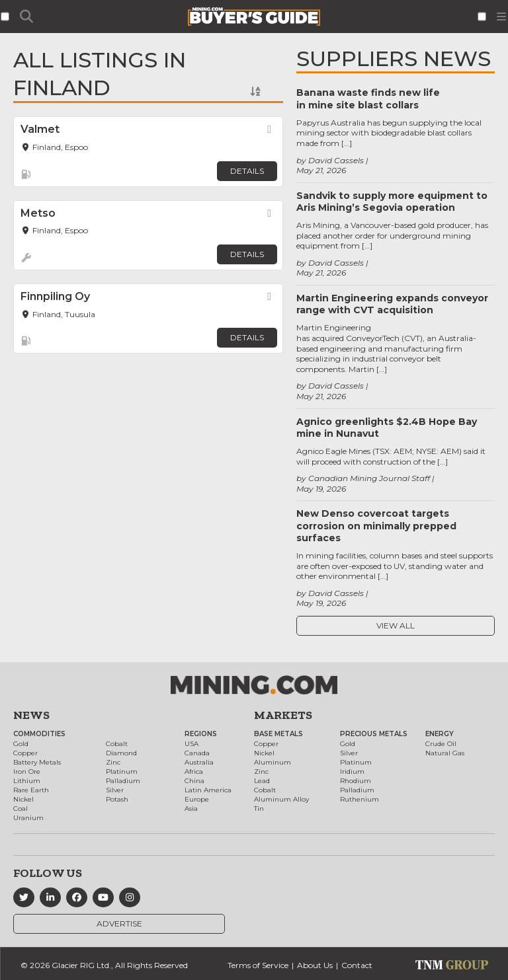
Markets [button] (283, 715)
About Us (315, 965)
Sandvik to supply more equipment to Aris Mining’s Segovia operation (392, 202)
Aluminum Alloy (281, 799)
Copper (25, 753)
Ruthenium (360, 799)
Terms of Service (258, 965)
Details (247, 171)
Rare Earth (31, 790)
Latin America (208, 790)
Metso (38, 213)
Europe (197, 799)
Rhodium (356, 781)
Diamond (121, 753)
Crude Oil (441, 744)
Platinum (122, 772)
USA (191, 744)
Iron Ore (27, 772)
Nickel (23, 799)
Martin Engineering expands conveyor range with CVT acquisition (392, 304)
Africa (194, 772)
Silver (115, 790)
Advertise (119, 923)
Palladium (123, 781)
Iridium (352, 772)
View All (396, 625)
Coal (21, 809)
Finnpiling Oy (55, 296)
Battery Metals (37, 762)
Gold (21, 744)
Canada (197, 753)
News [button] (31, 715)
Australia (199, 762)
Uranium (28, 818)
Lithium (27, 781)
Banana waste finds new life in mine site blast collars (368, 98)
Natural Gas (445, 753)
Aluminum (273, 762)
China (194, 781)
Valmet (40, 129)
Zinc (113, 762)
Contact (357, 965)
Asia (191, 809)
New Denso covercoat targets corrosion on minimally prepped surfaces (376, 525)
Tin (259, 809)
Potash (117, 799)
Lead (262, 781)
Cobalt (117, 744)
